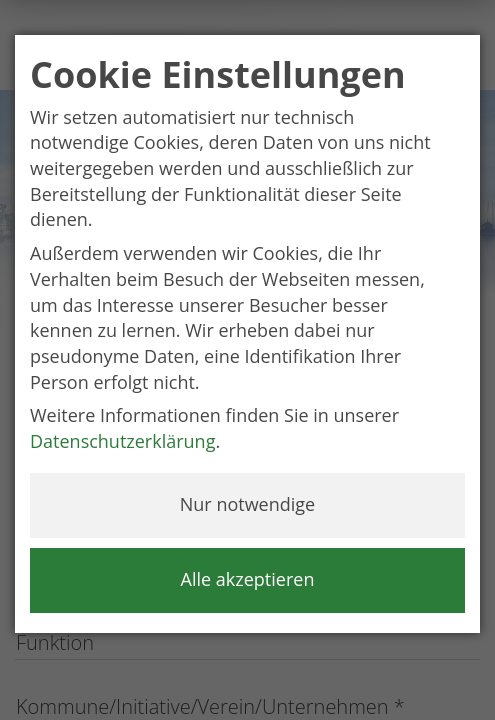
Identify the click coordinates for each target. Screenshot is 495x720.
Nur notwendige (247, 504)
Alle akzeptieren (248, 579)
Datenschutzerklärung (122, 441)
